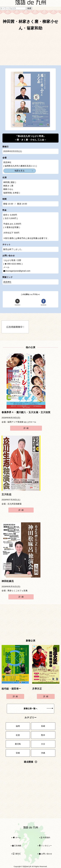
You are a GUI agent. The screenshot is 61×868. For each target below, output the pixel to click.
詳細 (27, 428)
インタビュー (45, 846)
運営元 (17, 854)
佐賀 (18, 735)
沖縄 (43, 753)
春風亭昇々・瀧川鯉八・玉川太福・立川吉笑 (26, 412)
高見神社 (7, 282)
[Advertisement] (30, 49)
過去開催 (30, 762)
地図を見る (20, 171)
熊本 (43, 735)
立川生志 (7, 494)
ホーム (17, 838)
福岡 (18, 726)
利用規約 (45, 838)
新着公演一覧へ (38, 709)
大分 (43, 744)
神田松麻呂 (8, 581)
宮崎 (18, 753)
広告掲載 (17, 846)
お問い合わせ (45, 854)
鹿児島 (18, 744)
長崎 (43, 726)
